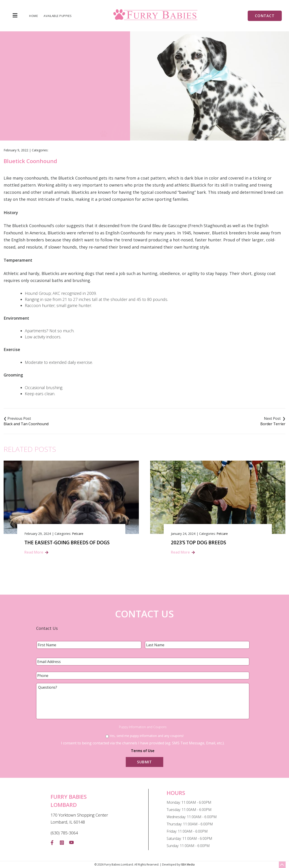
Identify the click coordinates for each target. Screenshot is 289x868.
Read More (34, 552)
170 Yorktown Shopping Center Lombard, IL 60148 (79, 819)
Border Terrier (273, 424)
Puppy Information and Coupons (143, 727)
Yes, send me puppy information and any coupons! (147, 736)
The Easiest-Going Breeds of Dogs (67, 543)
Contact (265, 16)
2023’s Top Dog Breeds (198, 543)
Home (34, 16)
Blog (128, 106)
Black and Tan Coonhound (26, 424)
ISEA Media (188, 865)
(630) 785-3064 (64, 833)
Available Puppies (58, 16)
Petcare (78, 534)
